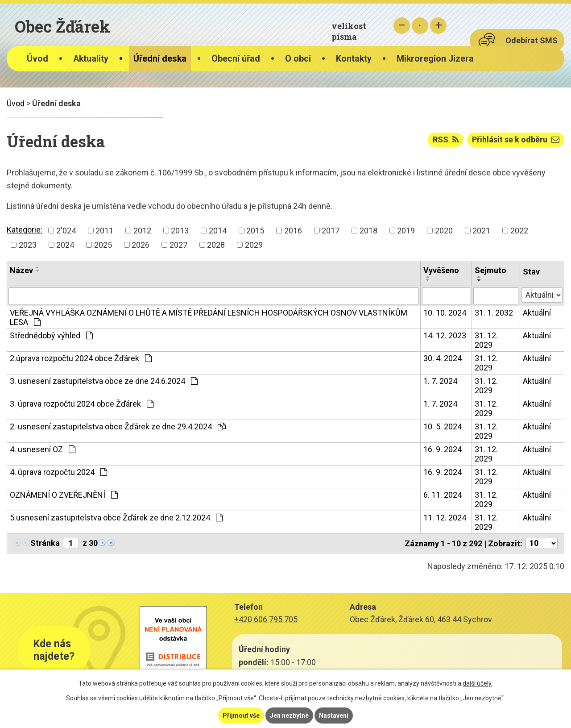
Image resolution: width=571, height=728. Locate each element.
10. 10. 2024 (445, 313)
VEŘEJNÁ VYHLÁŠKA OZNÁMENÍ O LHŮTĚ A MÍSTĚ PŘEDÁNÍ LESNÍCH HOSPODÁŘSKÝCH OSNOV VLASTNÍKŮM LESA (209, 317)
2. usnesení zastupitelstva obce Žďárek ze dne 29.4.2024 (118, 426)
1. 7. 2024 (440, 381)
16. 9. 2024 (443, 449)
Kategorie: (25, 230)
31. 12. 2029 (486, 340)
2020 (444, 231)
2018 (368, 231)
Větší (438, 26)
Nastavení (334, 716)
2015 (255, 231)
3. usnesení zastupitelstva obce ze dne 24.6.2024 (104, 381)
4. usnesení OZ (43, 449)
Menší (402, 26)
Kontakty (354, 59)
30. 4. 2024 (443, 358)
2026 (141, 245)
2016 (293, 231)
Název (21, 270)
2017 (331, 231)
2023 (28, 245)
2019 (406, 231)
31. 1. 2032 (494, 313)
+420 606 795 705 (266, 619)
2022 (519, 231)
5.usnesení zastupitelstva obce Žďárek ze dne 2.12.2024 (116, 518)
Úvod (37, 59)
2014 (218, 231)
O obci (298, 59)
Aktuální (537, 313)
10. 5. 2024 (443, 426)
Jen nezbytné (289, 716)
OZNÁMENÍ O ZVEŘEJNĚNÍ (64, 495)
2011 (104, 231)
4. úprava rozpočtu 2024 (58, 472)
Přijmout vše (241, 716)
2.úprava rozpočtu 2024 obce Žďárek (81, 358)
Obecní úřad (236, 59)
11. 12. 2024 (445, 518)
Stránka (45, 543)
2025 (103, 245)
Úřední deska (160, 59)
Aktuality (91, 59)
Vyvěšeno (441, 270)
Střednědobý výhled (51, 335)
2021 (481, 231)
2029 (254, 245)
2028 (216, 245)
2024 (65, 245)
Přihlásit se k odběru (516, 139)
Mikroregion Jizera (435, 59)
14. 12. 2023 (445, 335)
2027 (178, 245)
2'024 (66, 231)
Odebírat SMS (532, 40)
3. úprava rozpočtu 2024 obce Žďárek (82, 404)
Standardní (420, 26)
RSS (446, 139)
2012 (142, 231)
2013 (180, 231)
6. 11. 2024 (443, 495)
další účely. (478, 683)
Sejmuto (490, 270)
